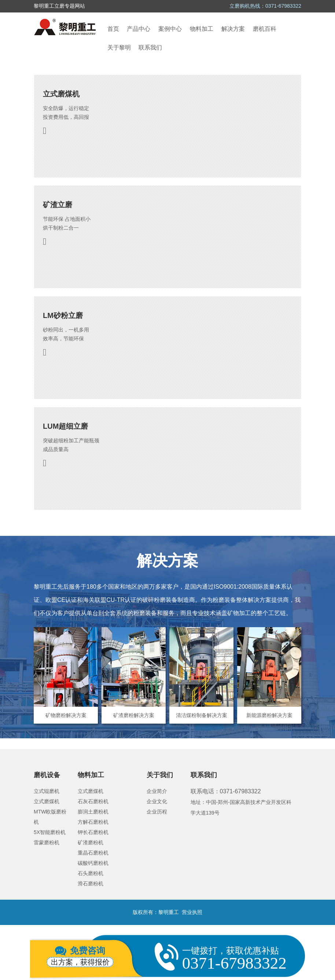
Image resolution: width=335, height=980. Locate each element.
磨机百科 (265, 29)
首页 (113, 29)
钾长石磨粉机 (93, 832)
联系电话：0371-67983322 (226, 791)
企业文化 (157, 801)
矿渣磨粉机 (91, 842)
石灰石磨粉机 (93, 801)
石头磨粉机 (91, 873)
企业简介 (157, 791)
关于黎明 (119, 47)
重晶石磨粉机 (93, 853)
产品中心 (139, 29)
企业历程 (157, 812)
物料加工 (202, 29)
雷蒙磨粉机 (47, 842)
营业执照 (192, 912)
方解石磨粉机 (93, 822)
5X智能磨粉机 (50, 832)
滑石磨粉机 (91, 884)
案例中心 (170, 29)
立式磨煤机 (47, 801)
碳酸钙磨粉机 (93, 863)
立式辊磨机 (47, 791)
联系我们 (150, 47)
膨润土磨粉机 (93, 812)
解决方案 (233, 29)
